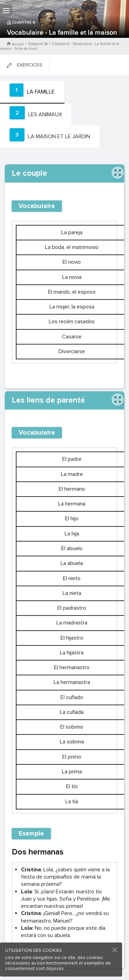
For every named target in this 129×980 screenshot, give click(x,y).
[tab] (32, 92)
